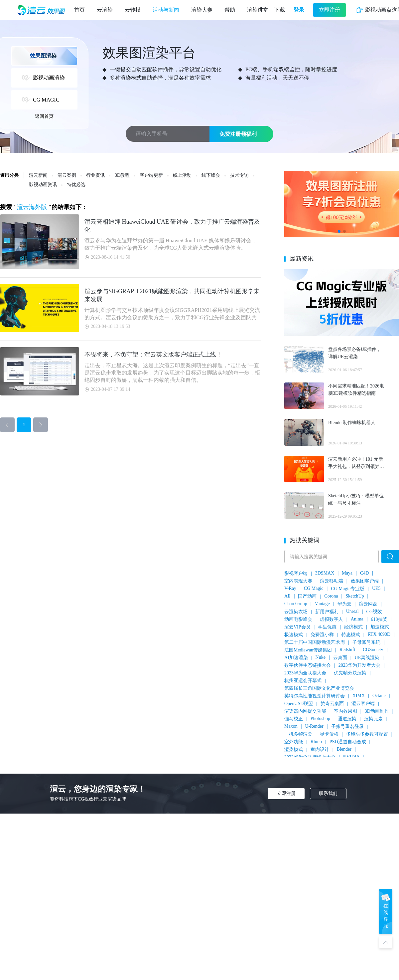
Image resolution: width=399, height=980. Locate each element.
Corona (331, 596)
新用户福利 (327, 612)
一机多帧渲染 (298, 734)
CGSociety (373, 650)
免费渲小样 (322, 635)
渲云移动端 (332, 581)
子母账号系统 (366, 642)
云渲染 (105, 10)
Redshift (347, 650)
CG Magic (314, 588)
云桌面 (340, 658)
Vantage (322, 604)
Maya (347, 573)
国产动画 (307, 596)
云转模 (133, 10)
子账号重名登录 (347, 727)
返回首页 (44, 116)
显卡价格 (329, 734)
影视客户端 (296, 573)
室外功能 (294, 742)
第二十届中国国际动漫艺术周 (315, 642)
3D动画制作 (377, 711)
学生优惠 (327, 627)
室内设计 (320, 749)
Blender (344, 749)
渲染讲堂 (258, 10)
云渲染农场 (296, 612)
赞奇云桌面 (332, 704)
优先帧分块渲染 (350, 673)
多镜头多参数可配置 (367, 734)
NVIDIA (351, 757)
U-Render (314, 726)
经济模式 (353, 627)
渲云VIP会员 (297, 627)
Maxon (291, 726)
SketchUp (355, 596)
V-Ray (290, 588)
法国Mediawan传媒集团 (308, 650)
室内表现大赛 (298, 581)
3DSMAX (325, 573)
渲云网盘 (368, 604)
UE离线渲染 (367, 658)
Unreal (352, 611)
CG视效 (374, 612)
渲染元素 (373, 719)
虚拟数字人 (332, 619)
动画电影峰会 (298, 619)
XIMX (359, 696)
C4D (364, 573)
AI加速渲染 (296, 658)
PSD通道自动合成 (348, 742)
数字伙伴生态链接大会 (308, 665)
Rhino (316, 741)
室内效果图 (345, 711)
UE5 (376, 588)
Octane (379, 696)
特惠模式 (351, 635)
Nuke (321, 657)
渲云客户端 (363, 704)
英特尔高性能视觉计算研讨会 (315, 696)
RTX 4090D (379, 634)
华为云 (344, 604)
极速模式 (294, 635)
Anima (357, 619)
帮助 (230, 10)
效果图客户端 (365, 581)
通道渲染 (347, 719)
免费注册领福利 (238, 134)
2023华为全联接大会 (305, 673)
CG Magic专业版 (348, 589)
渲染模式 (294, 749)
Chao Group (296, 604)
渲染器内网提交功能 (305, 711)
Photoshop (320, 719)
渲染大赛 (202, 10)
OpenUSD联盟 (299, 704)
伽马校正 (294, 719)
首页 (79, 10)
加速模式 (380, 627)
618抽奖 (379, 619)
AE (287, 596)
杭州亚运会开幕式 (303, 681)
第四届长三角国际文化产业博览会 (319, 688)
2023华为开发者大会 (359, 665)
